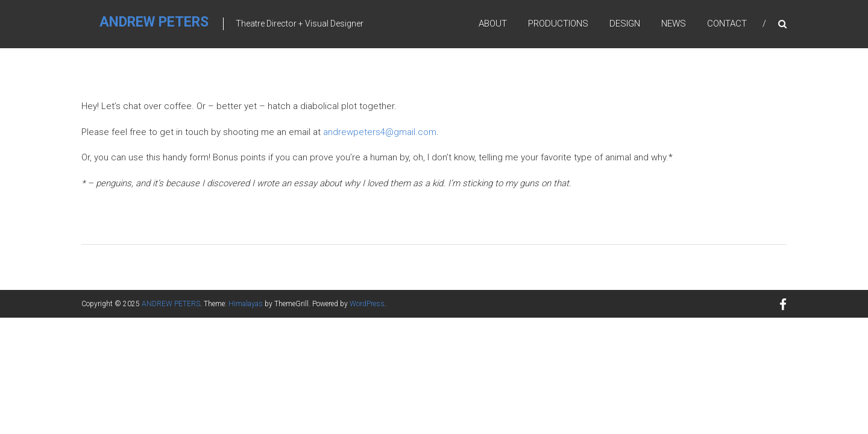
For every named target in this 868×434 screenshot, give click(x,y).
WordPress (367, 304)
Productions (558, 24)
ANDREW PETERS (154, 22)
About (493, 24)
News (674, 24)
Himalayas (246, 304)
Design (625, 24)
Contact (727, 24)
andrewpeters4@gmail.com (380, 132)
